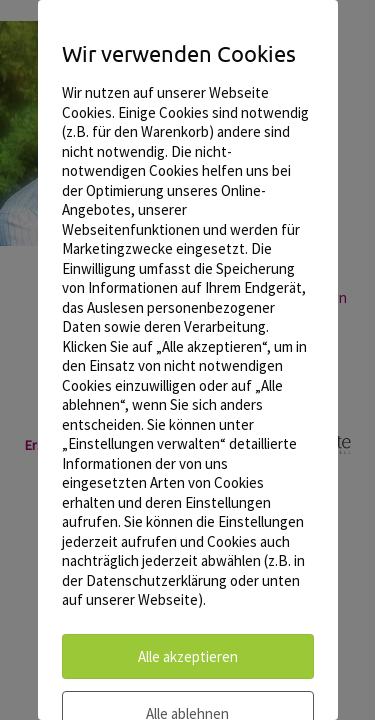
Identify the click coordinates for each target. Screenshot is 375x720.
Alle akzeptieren (188, 656)
